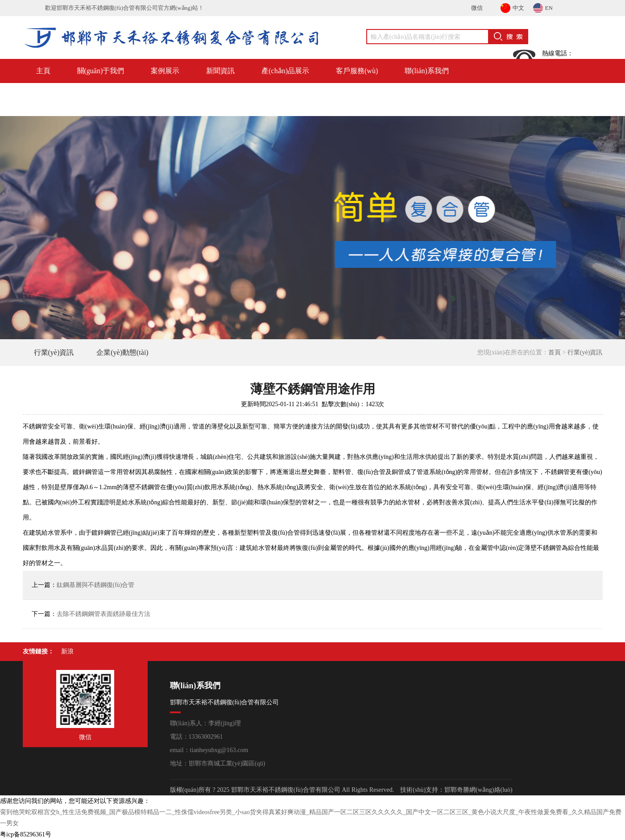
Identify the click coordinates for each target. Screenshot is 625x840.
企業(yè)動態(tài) (122, 352)
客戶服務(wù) (357, 71)
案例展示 (165, 71)
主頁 (43, 71)
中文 (512, 6)
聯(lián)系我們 (427, 71)
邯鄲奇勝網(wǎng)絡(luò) (478, 790)
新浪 (67, 651)
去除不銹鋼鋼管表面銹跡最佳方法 (103, 614)
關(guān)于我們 (101, 71)
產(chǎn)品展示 (285, 71)
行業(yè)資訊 (54, 352)
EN (543, 6)
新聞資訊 (220, 71)
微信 (477, 8)
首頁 (555, 352)
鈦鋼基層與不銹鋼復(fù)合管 (96, 585)
